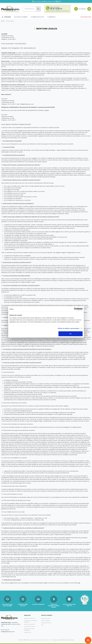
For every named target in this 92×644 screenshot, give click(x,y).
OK (71, 334)
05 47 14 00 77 (5, 630)
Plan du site (46, 640)
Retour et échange (46, 621)
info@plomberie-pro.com (8, 632)
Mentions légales (70, 640)
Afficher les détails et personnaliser (68, 328)
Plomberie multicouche (37, 17)
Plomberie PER (51, 17)
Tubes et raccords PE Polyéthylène (29, 629)
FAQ (42, 625)
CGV (51, 640)
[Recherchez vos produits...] (32, 9)
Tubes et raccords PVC (29, 624)
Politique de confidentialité (59, 640)
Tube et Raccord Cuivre (30, 626)
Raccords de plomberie (21, 17)
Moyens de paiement (46, 623)
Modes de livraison (46, 618)
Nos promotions (86, 17)
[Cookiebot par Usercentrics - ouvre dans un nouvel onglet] (75, 309)
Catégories (6, 17)
